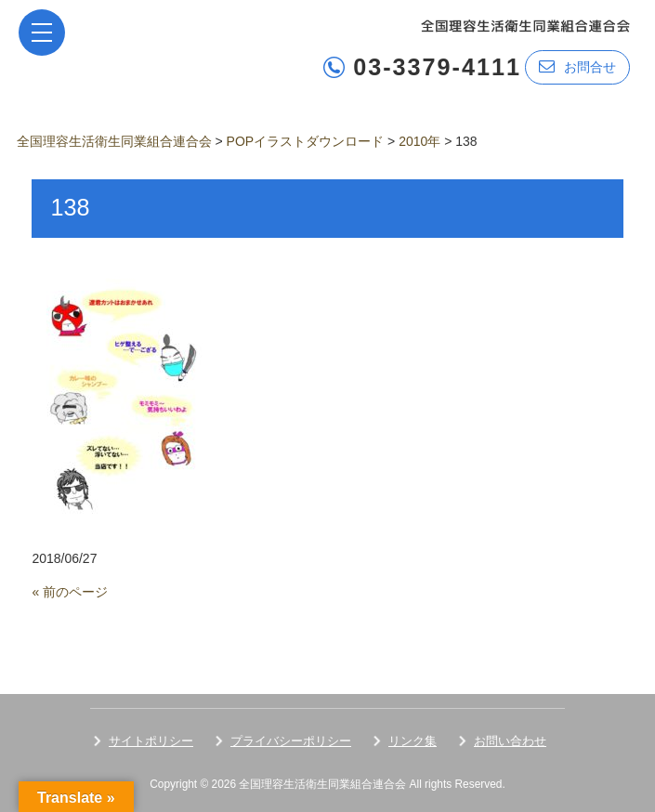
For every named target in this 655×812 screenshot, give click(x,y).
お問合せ (577, 66)
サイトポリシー (151, 741)
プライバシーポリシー (291, 741)
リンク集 (413, 741)
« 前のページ (70, 592)
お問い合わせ (510, 741)
